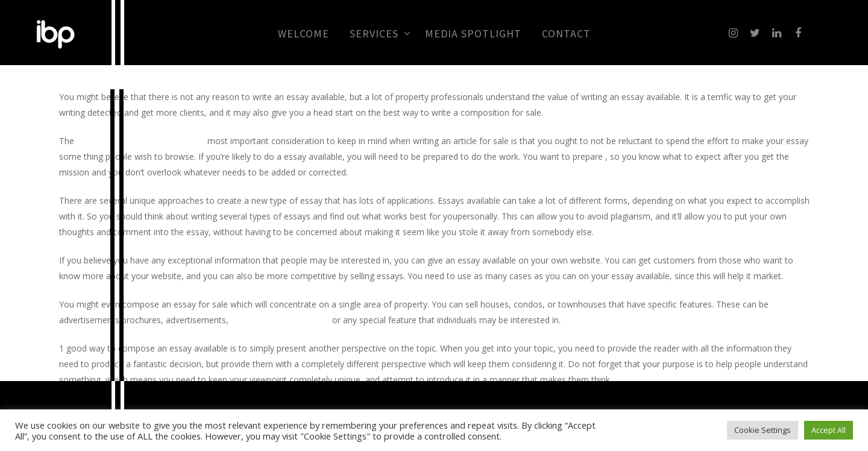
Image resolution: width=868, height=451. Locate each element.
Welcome (303, 34)
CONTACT (566, 34)
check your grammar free (280, 320)
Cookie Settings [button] (763, 430)
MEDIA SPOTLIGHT (473, 34)
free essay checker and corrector (141, 141)
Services (379, 34)
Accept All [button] (829, 430)
